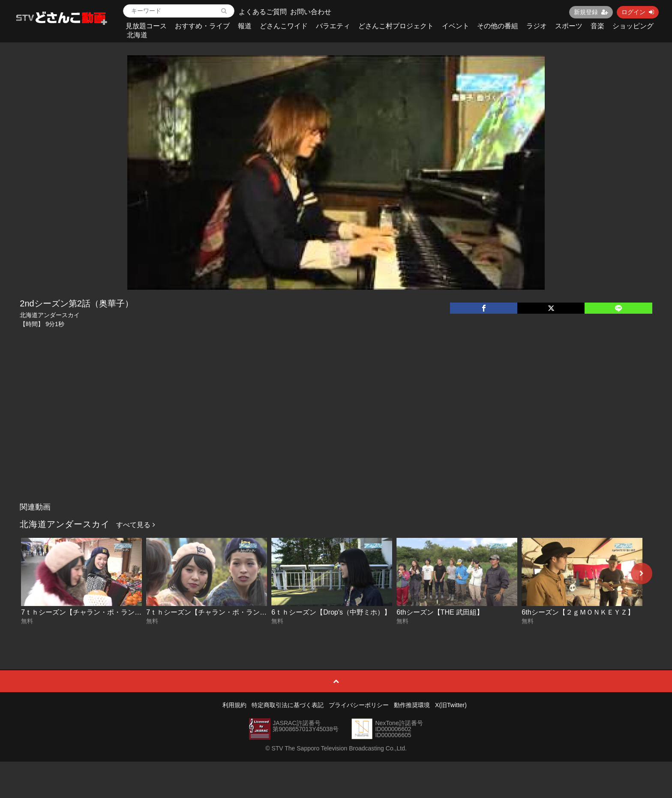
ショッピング (633, 26)
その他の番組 (498, 26)
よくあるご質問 (263, 12)
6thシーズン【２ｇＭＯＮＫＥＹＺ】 (578, 612)
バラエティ (333, 26)
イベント (456, 26)
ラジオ (537, 26)
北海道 (137, 35)
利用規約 (234, 705)
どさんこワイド (284, 26)
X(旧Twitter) (451, 705)
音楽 (597, 26)
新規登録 (591, 12)
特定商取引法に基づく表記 (288, 705)
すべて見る (135, 525)
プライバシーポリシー (359, 705)
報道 (245, 26)
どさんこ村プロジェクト (396, 26)
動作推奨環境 (412, 705)
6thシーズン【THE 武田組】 (440, 612)
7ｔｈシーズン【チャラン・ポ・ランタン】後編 (95, 612)
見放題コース (146, 26)
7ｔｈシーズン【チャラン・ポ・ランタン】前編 (220, 612)
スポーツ (569, 26)
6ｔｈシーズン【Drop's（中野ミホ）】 (331, 612)
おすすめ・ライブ (202, 26)
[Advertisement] (336, 434)
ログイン (638, 12)
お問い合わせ (311, 12)
